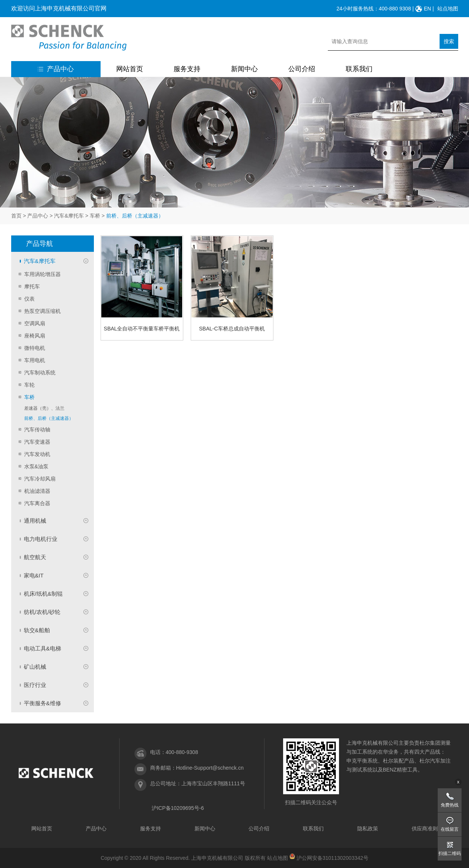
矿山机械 (35, 667)
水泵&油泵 (36, 466)
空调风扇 (35, 323)
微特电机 (35, 348)
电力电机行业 (41, 539)
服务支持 (187, 69)
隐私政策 (368, 829)
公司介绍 (302, 69)
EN (427, 9)
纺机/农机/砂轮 (42, 612)
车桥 (95, 216)
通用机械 (35, 521)
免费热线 (450, 805)
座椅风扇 (35, 336)
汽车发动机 (37, 454)
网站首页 (130, 69)
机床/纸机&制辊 (43, 594)
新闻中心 (244, 69)
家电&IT (34, 575)
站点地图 (448, 9)
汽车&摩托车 (69, 216)
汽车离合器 (37, 503)
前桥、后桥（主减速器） (49, 418)
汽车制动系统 (40, 373)
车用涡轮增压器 (42, 274)
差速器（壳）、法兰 (44, 408)
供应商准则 (425, 829)
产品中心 (56, 69)
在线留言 (450, 829)
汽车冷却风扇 (40, 479)
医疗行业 (35, 685)
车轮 (29, 385)
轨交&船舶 (37, 630)
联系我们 (359, 69)
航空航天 (35, 557)
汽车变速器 (37, 442)
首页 (16, 216)
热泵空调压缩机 (42, 311)
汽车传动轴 (37, 430)
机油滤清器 (37, 491)
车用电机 (35, 360)
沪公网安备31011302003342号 (332, 858)
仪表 (29, 299)
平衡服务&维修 (42, 703)
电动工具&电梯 (42, 648)
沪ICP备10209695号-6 (178, 808)
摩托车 (32, 286)
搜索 (449, 41)
